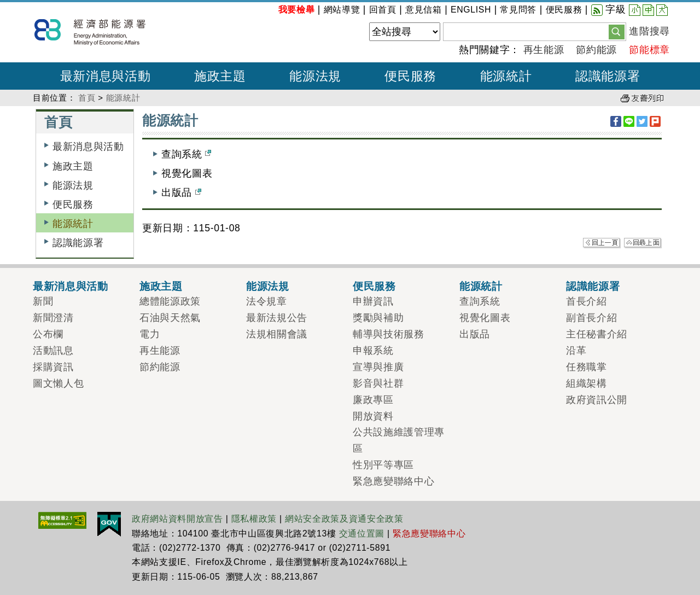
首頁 (87, 98)
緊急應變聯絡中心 (393, 481)
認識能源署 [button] (608, 76)
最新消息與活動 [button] (106, 76)
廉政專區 (373, 400)
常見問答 (518, 10)
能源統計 (123, 98)
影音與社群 (378, 383)
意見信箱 (424, 10)
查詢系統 (186, 154)
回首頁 (383, 10)
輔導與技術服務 (389, 334)
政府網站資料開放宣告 (177, 519)
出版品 (181, 192)
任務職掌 (587, 367)
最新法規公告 (277, 318)
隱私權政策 (254, 519)
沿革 (576, 351)
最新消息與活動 (88, 147)
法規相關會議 (277, 334)
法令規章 (267, 301)
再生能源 (544, 50)
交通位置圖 (362, 533)
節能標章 (649, 50)
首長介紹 (587, 301)
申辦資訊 (373, 301)
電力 (150, 334)
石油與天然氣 (170, 318)
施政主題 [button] (220, 76)
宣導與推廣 (378, 367)
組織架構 (587, 383)
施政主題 (73, 166)
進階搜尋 (649, 31)
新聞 (43, 301)
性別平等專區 (383, 465)
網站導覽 (342, 10)
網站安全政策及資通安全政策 (344, 519)
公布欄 (48, 334)
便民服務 (564, 10)
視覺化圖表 (187, 173)
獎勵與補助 (378, 318)
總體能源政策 (170, 301)
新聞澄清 (53, 318)
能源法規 (73, 185)
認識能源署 (78, 243)
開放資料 (373, 416)
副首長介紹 (591, 318)
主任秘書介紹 (597, 334)
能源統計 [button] (506, 76)
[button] (617, 31)
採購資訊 (53, 367)
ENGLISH (471, 10)
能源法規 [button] (315, 76)
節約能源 (596, 50)
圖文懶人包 (58, 383)
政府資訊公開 (597, 400)
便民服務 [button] (410, 76)
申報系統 (373, 351)
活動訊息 (53, 351)
